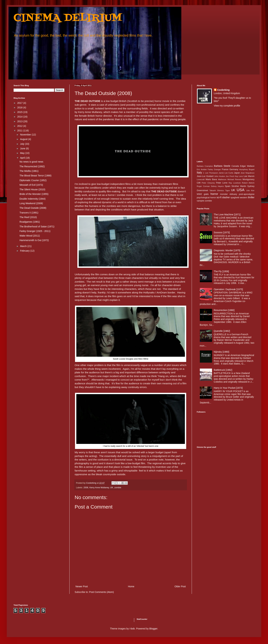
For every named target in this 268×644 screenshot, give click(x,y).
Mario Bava (211, 179)
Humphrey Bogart (247, 169)
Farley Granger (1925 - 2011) (35, 231)
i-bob (132, 629)
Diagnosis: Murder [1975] (227, 250)
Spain (228, 186)
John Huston (220, 176)
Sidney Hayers (217, 186)
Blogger (153, 629)
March (24, 246)
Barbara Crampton (205, 166)
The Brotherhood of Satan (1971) (37, 227)
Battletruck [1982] (223, 370)
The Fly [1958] (221, 271)
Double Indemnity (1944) (32, 199)
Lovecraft (201, 179)
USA (241, 190)
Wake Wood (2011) (30, 236)
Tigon (227, 190)
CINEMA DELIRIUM (68, 18)
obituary (233, 194)
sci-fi (219, 197)
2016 (20, 108)
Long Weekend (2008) (31, 203)
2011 (20, 131)
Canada (235, 166)
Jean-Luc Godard (205, 176)
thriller (251, 197)
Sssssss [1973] (222, 232)
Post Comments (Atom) (102, 592)
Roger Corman (203, 186)
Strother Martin (239, 186)
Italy (199, 173)
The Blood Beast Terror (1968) (35, 176)
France (225, 169)
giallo (206, 194)
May (23, 153)
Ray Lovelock (235, 183)
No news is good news (31, 162)
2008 (86, 488)
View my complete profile (227, 106)
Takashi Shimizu (217, 190)
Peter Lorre (222, 183)
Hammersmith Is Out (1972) (34, 240)
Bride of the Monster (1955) (34, 194)
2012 (20, 126)
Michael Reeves (234, 179)
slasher (226, 197)
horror (214, 194)
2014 (20, 117)
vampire (201, 201)
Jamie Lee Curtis (226, 173)
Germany (234, 169)
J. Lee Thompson (210, 173)
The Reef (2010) (28, 217)
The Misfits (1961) (29, 171)
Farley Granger (214, 169)
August (24, 139)
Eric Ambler (202, 169)
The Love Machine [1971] (227, 214)
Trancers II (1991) (29, 213)
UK (112, 488)
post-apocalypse (247, 194)
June (23, 148)
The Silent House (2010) (32, 189)
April (23, 158)
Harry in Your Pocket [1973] (228, 388)
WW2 (199, 194)
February (25, 251)
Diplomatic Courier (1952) (33, 180)
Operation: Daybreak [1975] (228, 289)
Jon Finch (230, 176)
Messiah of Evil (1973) (31, 185)
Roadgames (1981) (30, 222)
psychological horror (206, 198)
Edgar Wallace (247, 166)
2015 (20, 112)
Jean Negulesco (248, 173)
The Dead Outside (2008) (33, 208)
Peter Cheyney (208, 183)
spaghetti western (239, 198)
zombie (118, 488)
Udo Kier (250, 190)
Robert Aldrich (248, 183)
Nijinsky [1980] (221, 352)
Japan (237, 173)
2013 (20, 121)
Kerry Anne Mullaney (99, 488)
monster (224, 194)
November (26, 135)
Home (131, 586)
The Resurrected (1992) (32, 166)
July (22, 144)
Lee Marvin (249, 176)
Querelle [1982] (222, 331)
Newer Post (82, 586)
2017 (20, 103)
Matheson (222, 179)
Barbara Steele (222, 166)
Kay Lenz (239, 176)
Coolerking (223, 90)
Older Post (180, 586)
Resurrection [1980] (224, 310)
